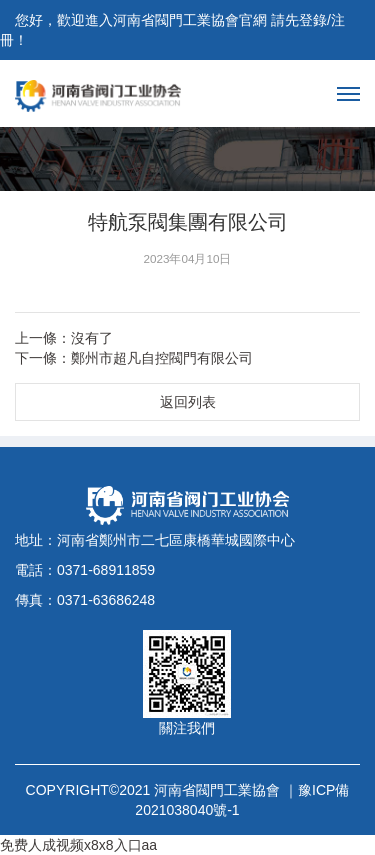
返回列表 (188, 402)
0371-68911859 (106, 570)
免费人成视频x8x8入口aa (78, 845)
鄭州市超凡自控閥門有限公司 (162, 358)
